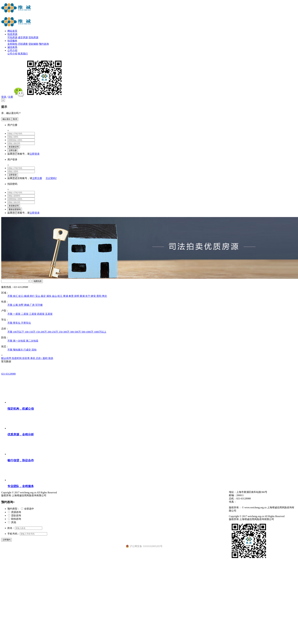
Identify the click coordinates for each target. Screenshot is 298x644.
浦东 (49, 296)
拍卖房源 (12, 34)
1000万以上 (100, 332)
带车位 (17, 323)
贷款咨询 (16, 515)
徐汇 (16, 296)
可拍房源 (12, 37)
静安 (94, 296)
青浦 (66, 296)
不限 (10, 296)
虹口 (21, 296)
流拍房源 (33, 37)
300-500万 (76, 332)
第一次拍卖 (19, 341)
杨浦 (27, 296)
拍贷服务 (12, 41)
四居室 (41, 314)
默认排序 (6, 358)
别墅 (21, 305)
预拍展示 (18, 350)
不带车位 (26, 323)
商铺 (27, 305)
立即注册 (37, 178)
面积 (45, 358)
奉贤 (71, 296)
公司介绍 (12, 50)
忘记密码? (51, 178)
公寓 (16, 305)
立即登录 (35, 154)
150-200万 (42, 332)
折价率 (26, 358)
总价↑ (39, 358)
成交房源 (23, 37)
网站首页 (12, 31)
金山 (55, 296)
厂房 (32, 305)
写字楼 (39, 305)
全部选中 (29, 509)
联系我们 (23, 54)
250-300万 (64, 332)
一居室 (17, 314)
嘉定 (44, 296)
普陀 (99, 296)
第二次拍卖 (32, 341)
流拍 (34, 350)
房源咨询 (16, 512)
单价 (33, 358)
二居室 (25, 314)
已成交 (28, 350)
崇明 (77, 296)
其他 (14, 522)
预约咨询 (44, 44)
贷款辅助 (33, 44)
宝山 (38, 296)
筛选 (51, 358)
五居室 (49, 314)
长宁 (88, 296)
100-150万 (30, 332)
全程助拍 (12, 44)
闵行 (32, 296)
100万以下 (19, 332)
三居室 (33, 314)
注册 (11, 97)
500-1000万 (88, 332)
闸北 (104, 296)
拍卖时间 (17, 358)
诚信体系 (12, 47)
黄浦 (83, 296)
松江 (60, 296)
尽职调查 (23, 44)
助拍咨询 (16, 519)
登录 (4, 97)
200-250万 (53, 332)
